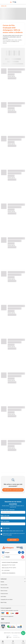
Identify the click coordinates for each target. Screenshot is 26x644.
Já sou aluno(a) (6, 528)
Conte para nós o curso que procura (13, 490)
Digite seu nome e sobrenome (8, 510)
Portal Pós (4, 6)
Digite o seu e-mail (5, 516)
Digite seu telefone (5, 521)
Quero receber (13, 540)
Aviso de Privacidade (7, 535)
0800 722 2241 (5, 568)
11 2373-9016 (6, 570)
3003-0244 (4, 565)
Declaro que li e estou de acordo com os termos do (14, 534)
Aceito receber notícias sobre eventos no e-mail (13, 531)
